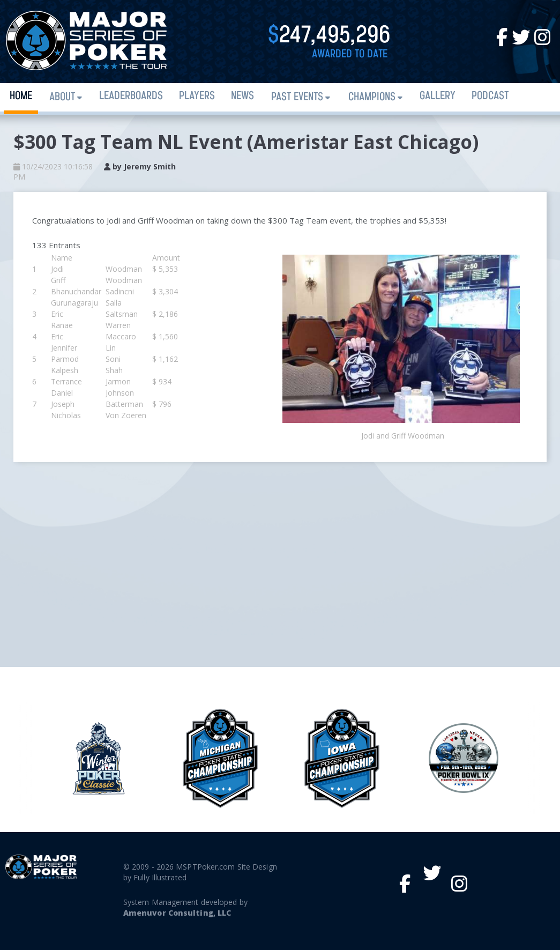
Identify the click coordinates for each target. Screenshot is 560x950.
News (242, 96)
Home (21, 96)
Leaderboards (131, 96)
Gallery (438, 96)
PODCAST (490, 96)
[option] (342, 758)
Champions (372, 97)
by (140, 166)
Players (197, 96)
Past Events (297, 97)
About (62, 97)
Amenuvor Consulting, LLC (177, 913)
